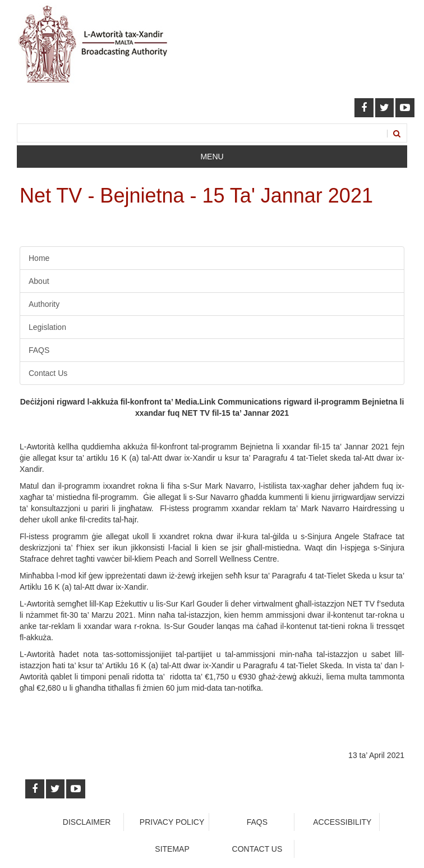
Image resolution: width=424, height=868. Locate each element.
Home (39, 258)
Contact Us (48, 373)
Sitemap (172, 849)
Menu (212, 157)
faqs (257, 822)
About (39, 281)
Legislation (47, 327)
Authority (44, 304)
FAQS (39, 350)
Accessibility (342, 822)
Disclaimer (87, 822)
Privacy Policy (172, 822)
